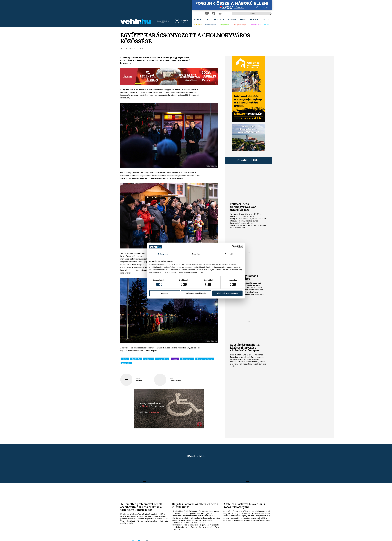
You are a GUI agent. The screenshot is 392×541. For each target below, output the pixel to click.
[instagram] (220, 13)
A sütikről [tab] (229, 254)
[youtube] (207, 13)
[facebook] (214, 13)
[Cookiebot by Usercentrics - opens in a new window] (233, 247)
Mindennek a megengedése (227, 293)
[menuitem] (197, 20)
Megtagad (165, 293)
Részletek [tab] (196, 254)
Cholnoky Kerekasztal (205, 359)
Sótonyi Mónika (162, 359)
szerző (138, 378)
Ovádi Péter (136, 359)
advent (175, 359)
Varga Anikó (126, 363)
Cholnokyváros (187, 359)
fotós (171, 378)
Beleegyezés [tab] (163, 254)
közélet (125, 359)
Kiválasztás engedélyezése (196, 293)
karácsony (149, 359)
